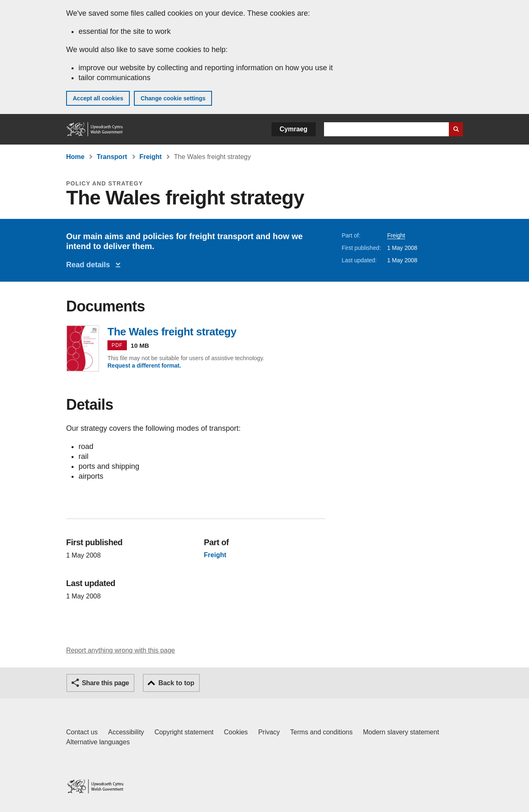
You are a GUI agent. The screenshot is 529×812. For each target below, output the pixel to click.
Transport (112, 157)
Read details (90, 265)
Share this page (105, 683)
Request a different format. (144, 366)
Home (75, 157)
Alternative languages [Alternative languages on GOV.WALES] (98, 742)
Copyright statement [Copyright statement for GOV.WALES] (184, 732)
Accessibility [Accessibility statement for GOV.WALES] (126, 732)
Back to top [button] (176, 683)
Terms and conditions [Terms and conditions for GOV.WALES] (321, 732)
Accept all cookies (98, 98)
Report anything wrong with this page (120, 650)
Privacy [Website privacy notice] (269, 732)
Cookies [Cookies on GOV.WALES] (236, 732)
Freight (150, 157)
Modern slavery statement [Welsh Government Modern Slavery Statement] (401, 732)
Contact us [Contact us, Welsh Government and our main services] (82, 732)
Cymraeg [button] (294, 129)
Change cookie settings (173, 98)
